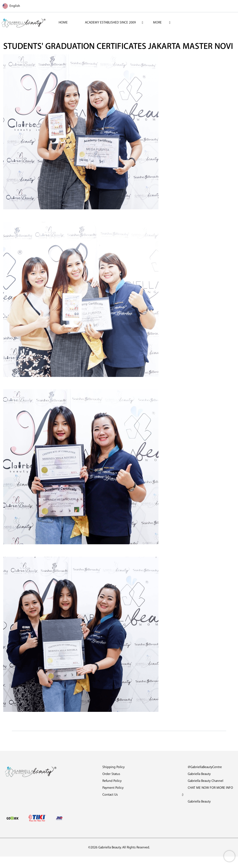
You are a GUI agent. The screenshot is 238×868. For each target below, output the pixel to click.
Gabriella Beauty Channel (203, 781)
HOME (63, 23)
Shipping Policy (114, 767)
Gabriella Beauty (196, 774)
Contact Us (110, 795)
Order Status (111, 774)
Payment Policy (113, 788)
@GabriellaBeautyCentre (202, 767)
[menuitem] (63, 23)
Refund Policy (112, 781)
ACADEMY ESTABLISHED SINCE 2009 (110, 23)
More (157, 23)
